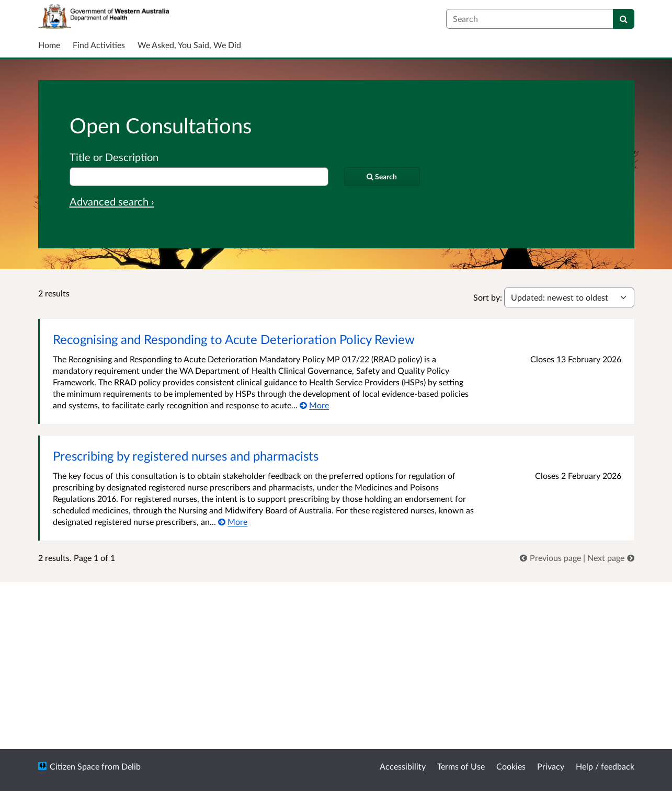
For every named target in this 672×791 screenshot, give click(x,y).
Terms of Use (461, 766)
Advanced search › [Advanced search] (112, 201)
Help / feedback (605, 766)
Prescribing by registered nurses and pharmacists (186, 456)
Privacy (551, 766)
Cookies (511, 766)
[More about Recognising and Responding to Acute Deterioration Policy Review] (315, 405)
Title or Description (114, 157)
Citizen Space (75, 766)
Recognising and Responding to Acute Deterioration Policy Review (234, 339)
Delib (131, 766)
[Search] (624, 19)
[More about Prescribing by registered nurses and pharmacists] (233, 521)
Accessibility (403, 766)
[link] (551, 558)
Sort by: (488, 297)
